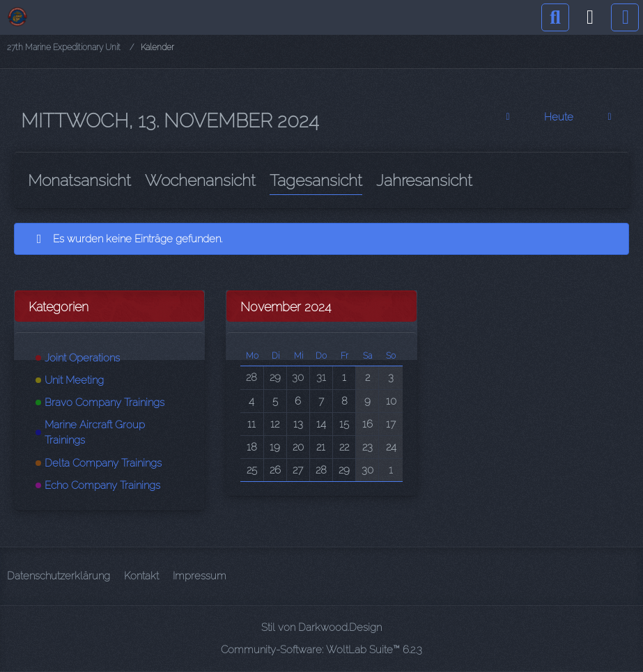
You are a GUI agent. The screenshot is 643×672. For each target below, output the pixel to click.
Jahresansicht (424, 180)
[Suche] (555, 17)
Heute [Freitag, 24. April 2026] (559, 117)
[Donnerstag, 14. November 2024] (610, 117)
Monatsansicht (79, 180)
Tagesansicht (316, 180)
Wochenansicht (200, 180)
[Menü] (625, 17)
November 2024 (286, 307)
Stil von (321, 627)
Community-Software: (321, 650)
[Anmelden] (590, 17)
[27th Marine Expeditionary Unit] (17, 17)
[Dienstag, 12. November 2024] (508, 117)
